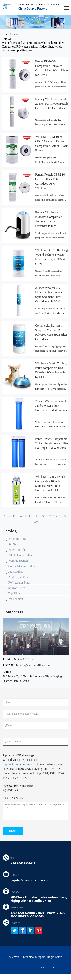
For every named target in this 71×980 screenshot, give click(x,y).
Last (35, 522)
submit (13, 831)
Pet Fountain (16, 599)
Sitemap (14, 957)
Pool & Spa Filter (19, 577)
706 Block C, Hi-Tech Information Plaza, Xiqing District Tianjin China (32, 679)
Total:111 (10, 516)
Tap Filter (14, 593)
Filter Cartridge (18, 550)
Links (42, 968)
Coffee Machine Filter (22, 566)
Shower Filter (17, 588)
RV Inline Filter (18, 539)
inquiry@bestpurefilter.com (33, 665)
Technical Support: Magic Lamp (42, 957)
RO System (15, 544)
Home (5, 34)
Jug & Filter (16, 572)
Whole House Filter (20, 555)
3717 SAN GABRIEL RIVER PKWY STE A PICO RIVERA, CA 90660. (37, 914)
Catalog (14, 34)
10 (61, 516)
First (20, 516)
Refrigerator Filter (19, 582)
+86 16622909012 (22, 659)
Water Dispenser (18, 561)
